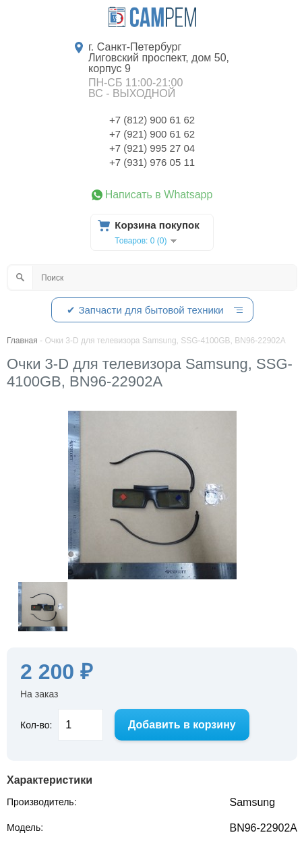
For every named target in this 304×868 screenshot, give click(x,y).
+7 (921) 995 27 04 (152, 148)
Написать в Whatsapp (159, 195)
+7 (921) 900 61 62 (152, 134)
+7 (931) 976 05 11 (152, 162)
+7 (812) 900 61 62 (152, 120)
